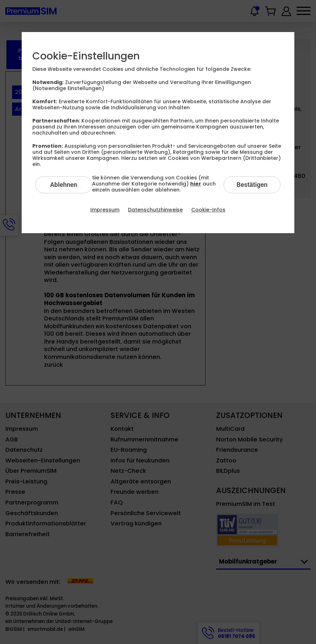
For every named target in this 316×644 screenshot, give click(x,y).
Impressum (105, 210)
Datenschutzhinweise (155, 210)
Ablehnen (64, 185)
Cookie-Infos (208, 210)
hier (196, 184)
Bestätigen (252, 185)
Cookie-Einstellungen (86, 56)
